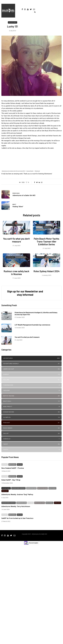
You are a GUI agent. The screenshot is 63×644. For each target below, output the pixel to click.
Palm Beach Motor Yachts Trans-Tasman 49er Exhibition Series (47, 243)
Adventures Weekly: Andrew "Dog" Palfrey (17, 496)
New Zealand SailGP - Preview (13, 470)
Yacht (31, 444)
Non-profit (31, 407)
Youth (31, 450)
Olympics (47, 229)
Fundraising (31, 385)
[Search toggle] (34, 12)
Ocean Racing (21, 259)
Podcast (31, 423)
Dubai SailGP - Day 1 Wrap (11, 481)
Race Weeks (40, 231)
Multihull (31, 401)
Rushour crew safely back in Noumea (16, 274)
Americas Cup (31, 369)
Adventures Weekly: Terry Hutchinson (16, 508)
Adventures (13, 22)
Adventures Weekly (31, 364)
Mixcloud (37, 171)
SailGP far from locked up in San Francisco (17, 520)
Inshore (39, 229)
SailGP (31, 434)
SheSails (19, 226)
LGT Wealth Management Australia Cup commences (32, 326)
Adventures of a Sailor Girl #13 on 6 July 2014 (13, 171)
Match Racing (31, 396)
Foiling (31, 380)
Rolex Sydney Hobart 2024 (47, 273)
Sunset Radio (30, 171)
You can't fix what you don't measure (16, 242)
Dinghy (49, 226)
